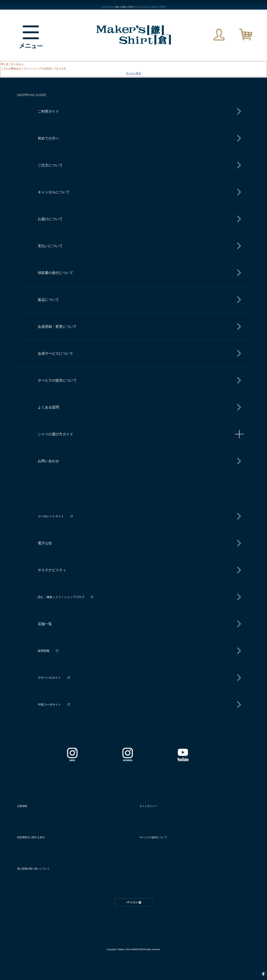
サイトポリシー (148, 806)
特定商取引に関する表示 (31, 837)
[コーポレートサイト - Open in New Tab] (138, 516)
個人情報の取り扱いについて (33, 869)
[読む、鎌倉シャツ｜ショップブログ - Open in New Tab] (138, 597)
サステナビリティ (52, 570)
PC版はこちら (134, 902)
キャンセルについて (54, 192)
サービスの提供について (57, 380)
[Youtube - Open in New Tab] (183, 760)
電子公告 (45, 543)
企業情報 (22, 806)
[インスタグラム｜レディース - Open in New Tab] (127, 760)
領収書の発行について (55, 273)
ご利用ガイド (48, 111)
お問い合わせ (48, 461)
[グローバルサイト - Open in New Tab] (138, 678)
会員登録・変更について (57, 327)
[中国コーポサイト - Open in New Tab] (138, 705)
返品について (48, 300)
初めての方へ (48, 138)
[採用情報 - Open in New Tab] (138, 651)
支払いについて (50, 246)
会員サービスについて (55, 354)
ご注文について (50, 165)
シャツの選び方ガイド (55, 434)
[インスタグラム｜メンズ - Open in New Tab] (72, 760)
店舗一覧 (45, 624)
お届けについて (50, 219)
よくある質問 (48, 407)
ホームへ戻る (133, 73)
